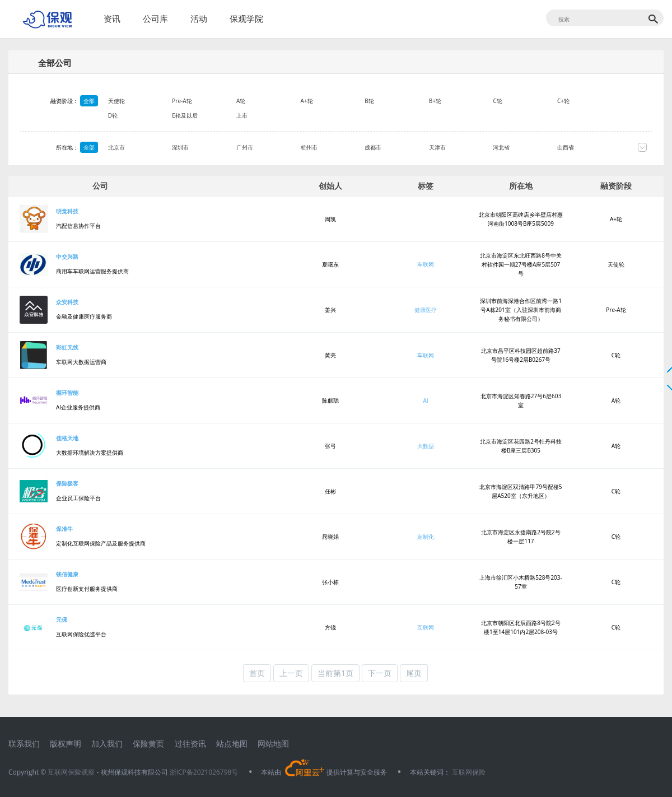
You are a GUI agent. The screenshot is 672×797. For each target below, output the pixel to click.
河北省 (520, 147)
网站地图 (273, 744)
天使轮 (135, 101)
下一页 (380, 673)
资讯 (112, 18)
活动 (199, 18)
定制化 (426, 537)
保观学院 (246, 18)
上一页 (291, 673)
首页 (257, 673)
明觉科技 (67, 211)
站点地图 (232, 744)
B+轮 (454, 101)
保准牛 (64, 529)
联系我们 (24, 744)
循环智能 (67, 393)
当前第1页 (335, 673)
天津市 (456, 147)
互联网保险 (468, 772)
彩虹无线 (67, 347)
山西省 (584, 147)
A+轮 (325, 101)
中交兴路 (67, 257)
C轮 (516, 101)
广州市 (263, 147)
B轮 (388, 101)
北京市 (135, 147)
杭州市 (328, 147)
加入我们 (107, 744)
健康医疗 (426, 310)
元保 (62, 619)
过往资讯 (190, 744)
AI (425, 400)
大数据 (426, 446)
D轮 (131, 115)
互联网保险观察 (71, 772)
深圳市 (199, 147)
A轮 (259, 101)
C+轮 (582, 101)
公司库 (155, 18)
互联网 (426, 627)
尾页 (414, 673)
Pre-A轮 (201, 101)
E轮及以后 (204, 115)
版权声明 (66, 744)
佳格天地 (67, 438)
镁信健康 (67, 574)
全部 (89, 101)
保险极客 (67, 483)
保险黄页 (148, 744)
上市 (260, 115)
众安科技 (67, 302)
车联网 (426, 264)
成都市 (391, 147)
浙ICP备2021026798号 (204, 772)
